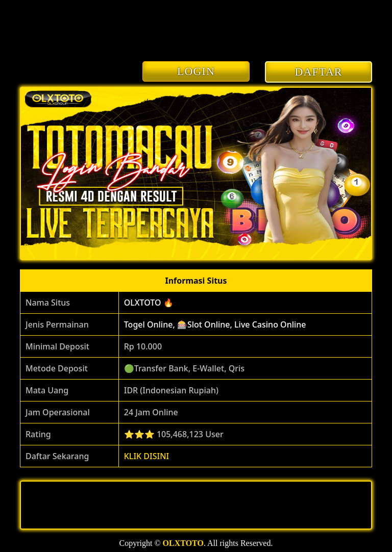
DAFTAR (319, 72)
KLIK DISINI (147, 456)
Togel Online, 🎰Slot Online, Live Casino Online (215, 324)
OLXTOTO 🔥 (149, 303)
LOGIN (196, 71)
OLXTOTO (183, 543)
